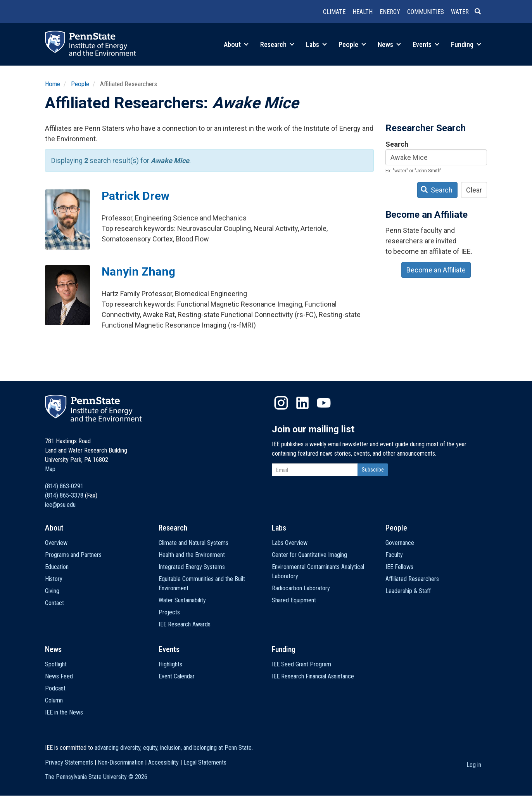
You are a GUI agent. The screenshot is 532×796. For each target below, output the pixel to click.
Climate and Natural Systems (193, 543)
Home (53, 84)
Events (426, 44)
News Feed (59, 676)
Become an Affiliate (436, 270)
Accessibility (163, 762)
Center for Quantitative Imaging (309, 555)
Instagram (281, 403)
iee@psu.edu (60, 505)
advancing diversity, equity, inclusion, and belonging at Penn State (173, 748)
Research (277, 44)
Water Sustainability (182, 600)
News (389, 44)
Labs (316, 44)
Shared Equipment (294, 600)
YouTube (324, 403)
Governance (400, 543)
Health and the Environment (192, 555)
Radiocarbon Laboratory (301, 588)
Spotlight (56, 664)
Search (397, 144)
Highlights (170, 664)
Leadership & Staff (408, 591)
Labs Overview (290, 543)
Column (54, 700)
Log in (474, 765)
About (236, 44)
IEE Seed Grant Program (301, 664)
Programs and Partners (73, 555)
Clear (474, 190)
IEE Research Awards (185, 624)
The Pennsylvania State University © (96, 777)
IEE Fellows (399, 567)
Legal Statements (205, 762)
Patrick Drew (136, 196)
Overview (56, 543)
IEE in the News (64, 712)
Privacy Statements (69, 762)
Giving (52, 591)
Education (57, 567)
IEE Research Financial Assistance (313, 676)
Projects (169, 612)
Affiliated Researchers (412, 579)
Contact (54, 603)
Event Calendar (177, 676)
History (54, 579)
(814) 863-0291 (64, 486)
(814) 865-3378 (64, 495)
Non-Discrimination (121, 762)
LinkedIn (302, 403)
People (352, 44)
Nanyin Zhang (138, 271)
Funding (466, 44)
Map (50, 469)
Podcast (55, 688)
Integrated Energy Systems (192, 567)
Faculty (394, 555)
